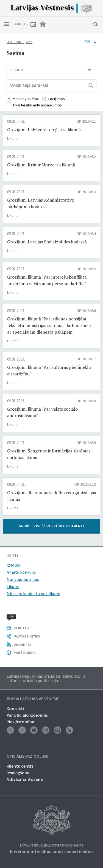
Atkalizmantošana (25, 779)
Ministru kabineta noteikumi (33, 594)
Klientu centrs (20, 766)
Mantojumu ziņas (23, 579)
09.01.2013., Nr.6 (20, 42)
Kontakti (15, 708)
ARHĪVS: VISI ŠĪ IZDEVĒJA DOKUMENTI (51, 526)
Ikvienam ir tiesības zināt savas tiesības (52, 851)
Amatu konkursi (21, 572)
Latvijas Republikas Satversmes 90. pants (51, 846)
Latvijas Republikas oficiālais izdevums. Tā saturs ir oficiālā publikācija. (46, 678)
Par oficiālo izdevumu (28, 715)
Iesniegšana (18, 773)
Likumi (13, 586)
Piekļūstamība (20, 722)
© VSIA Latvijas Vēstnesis (33, 699)
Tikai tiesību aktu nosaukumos (37, 105)
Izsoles (13, 565)
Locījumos (57, 99)
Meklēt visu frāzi (26, 99)
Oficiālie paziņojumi (27, 756)
